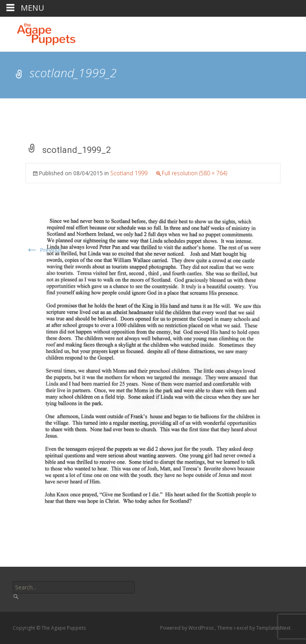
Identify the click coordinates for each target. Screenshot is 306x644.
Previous (44, 250)
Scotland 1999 (129, 173)
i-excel (242, 628)
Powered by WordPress (187, 628)
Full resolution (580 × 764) (194, 173)
